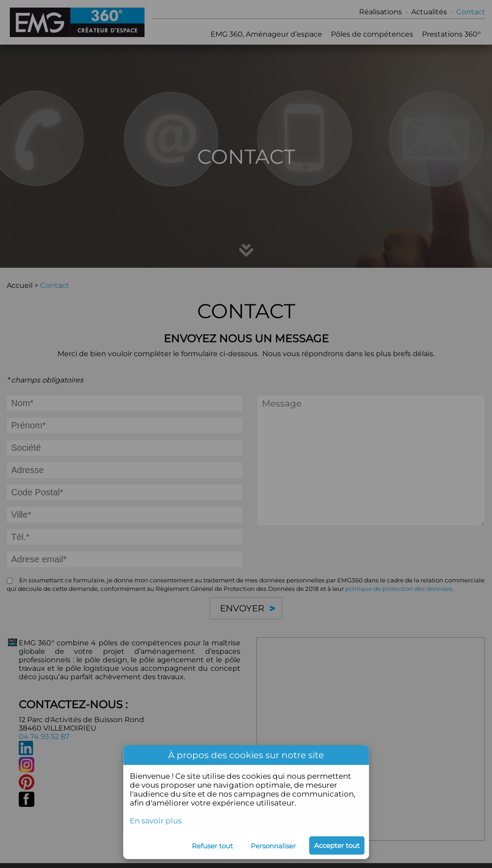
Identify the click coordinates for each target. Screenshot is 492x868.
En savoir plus (156, 821)
